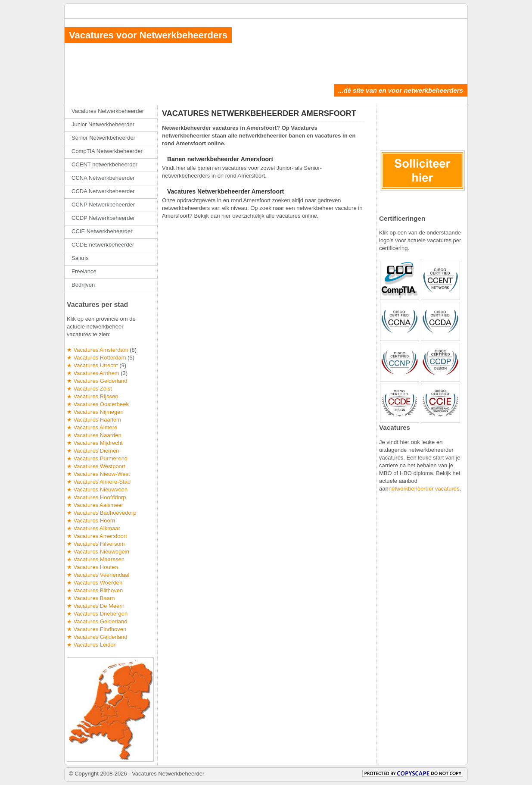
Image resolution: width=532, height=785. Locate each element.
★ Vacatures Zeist (89, 389)
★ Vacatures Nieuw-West (98, 474)
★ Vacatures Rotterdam (96, 358)
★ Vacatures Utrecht (92, 365)
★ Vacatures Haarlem (94, 420)
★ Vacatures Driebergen (97, 614)
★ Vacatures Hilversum (96, 544)
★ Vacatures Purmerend (97, 458)
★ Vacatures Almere (92, 427)
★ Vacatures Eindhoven (96, 629)
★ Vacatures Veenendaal (98, 575)
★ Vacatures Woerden (95, 583)
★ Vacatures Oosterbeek (98, 404)
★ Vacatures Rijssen (92, 396)
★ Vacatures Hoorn (91, 521)
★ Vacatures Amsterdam (98, 350)
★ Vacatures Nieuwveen (97, 489)
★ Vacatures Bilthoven (95, 590)
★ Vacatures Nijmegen (95, 412)
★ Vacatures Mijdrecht (95, 443)
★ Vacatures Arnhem (93, 373)
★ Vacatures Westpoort (96, 466)
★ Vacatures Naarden (94, 435)
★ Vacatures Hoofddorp (96, 497)
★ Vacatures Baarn (91, 598)
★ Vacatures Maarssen (96, 559)
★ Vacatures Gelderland (97, 381)
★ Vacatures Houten (92, 567)
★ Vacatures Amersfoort (97, 536)
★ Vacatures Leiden (92, 645)
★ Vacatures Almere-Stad (99, 482)
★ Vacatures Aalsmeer (95, 505)
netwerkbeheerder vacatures (424, 489)
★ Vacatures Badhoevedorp (101, 513)
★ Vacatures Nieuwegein (98, 552)
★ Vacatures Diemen (93, 451)
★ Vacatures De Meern (96, 606)
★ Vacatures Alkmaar (93, 528)
